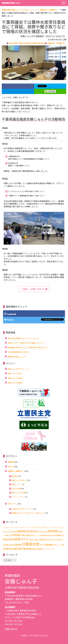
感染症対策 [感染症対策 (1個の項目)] (52, 535)
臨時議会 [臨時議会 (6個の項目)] (50, 545)
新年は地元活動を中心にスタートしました (23, 338)
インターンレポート (18, 497)
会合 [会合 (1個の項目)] (9, 532)
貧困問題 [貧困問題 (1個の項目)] (34, 549)
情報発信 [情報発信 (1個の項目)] (45, 535)
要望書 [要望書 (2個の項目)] (12, 549)
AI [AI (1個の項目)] (4, 528)
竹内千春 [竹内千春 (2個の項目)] (43, 545)
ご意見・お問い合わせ (34, 289)
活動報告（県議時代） (57, 43)
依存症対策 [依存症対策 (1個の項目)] (13, 532)
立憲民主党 (22, 43)
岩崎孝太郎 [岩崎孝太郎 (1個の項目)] (8, 535)
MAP (32, 617)
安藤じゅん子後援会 (15, 383)
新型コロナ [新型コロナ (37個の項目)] (22, 539)
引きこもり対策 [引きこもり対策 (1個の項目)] (38, 535)
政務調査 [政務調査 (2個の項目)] (58, 535)
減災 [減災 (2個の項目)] (49, 540)
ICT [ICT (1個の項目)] (6, 528)
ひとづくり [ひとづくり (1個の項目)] (10, 528)
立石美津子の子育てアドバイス (22, 509)
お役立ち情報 (16, 489)
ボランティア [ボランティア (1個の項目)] (49, 528)
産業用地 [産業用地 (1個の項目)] (11, 545)
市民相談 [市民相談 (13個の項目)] (16, 535)
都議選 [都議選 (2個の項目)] (39, 549)
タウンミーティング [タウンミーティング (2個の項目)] (27, 528)
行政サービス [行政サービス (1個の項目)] (58, 545)
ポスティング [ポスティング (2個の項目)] (58, 528)
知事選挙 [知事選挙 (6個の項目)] (18, 545)
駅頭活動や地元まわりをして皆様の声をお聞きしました (28, 348)
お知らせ (11, 467)
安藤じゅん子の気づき (19, 480)
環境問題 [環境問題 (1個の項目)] (6, 545)
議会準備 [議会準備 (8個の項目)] (27, 549)
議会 (11, 43)
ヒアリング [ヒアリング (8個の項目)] (40, 527)
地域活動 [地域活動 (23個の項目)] (53, 531)
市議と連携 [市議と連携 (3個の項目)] (25, 535)
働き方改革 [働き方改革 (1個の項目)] (41, 532)
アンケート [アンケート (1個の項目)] (17, 528)
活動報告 (11, 462)
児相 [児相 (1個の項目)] (46, 532)
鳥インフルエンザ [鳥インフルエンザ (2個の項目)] (48, 549)
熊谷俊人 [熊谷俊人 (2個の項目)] (61, 540)
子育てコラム (12, 504)
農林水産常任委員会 (36, 43)
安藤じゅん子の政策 (15, 378)
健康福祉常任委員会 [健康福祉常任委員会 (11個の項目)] (27, 531)
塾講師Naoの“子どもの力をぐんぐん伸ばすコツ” (28, 513)
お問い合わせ (11, 629)
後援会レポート (17, 484)
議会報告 (14, 476)
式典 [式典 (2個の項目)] (31, 535)
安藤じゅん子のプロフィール (18, 369)
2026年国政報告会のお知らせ (19, 352)
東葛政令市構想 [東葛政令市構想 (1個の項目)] (34, 540)
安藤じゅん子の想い (15, 374)
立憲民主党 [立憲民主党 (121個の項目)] (31, 544)
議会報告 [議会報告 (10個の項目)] (19, 549)
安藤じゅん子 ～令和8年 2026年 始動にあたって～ (26, 343)
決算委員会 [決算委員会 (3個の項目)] (43, 540)
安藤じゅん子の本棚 (18, 493)
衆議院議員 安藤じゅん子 (11, 3)
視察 (15, 43)
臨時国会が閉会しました (17, 357)
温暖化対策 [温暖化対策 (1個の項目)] (54, 540)
